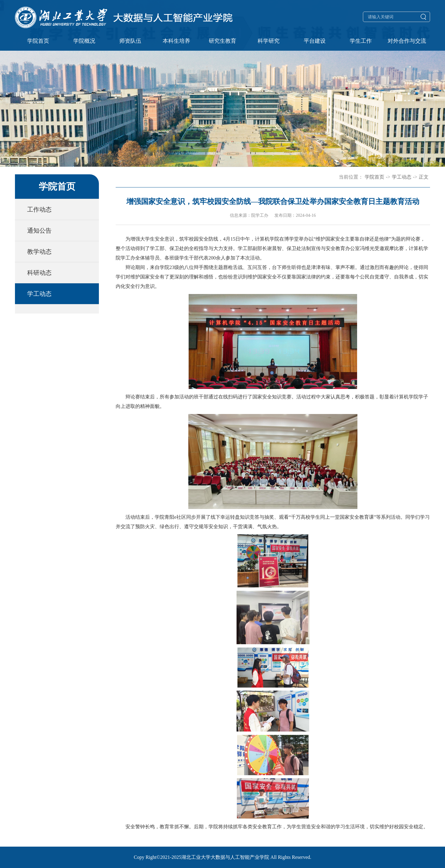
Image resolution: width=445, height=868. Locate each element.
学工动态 (39, 294)
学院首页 (38, 41)
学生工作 (361, 41)
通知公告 (39, 231)
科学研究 (269, 41)
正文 (424, 177)
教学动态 (39, 252)
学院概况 (84, 41)
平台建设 (315, 41)
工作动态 (39, 209)
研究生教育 (222, 41)
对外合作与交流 (407, 41)
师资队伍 (130, 41)
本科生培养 (176, 41)
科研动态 (39, 273)
